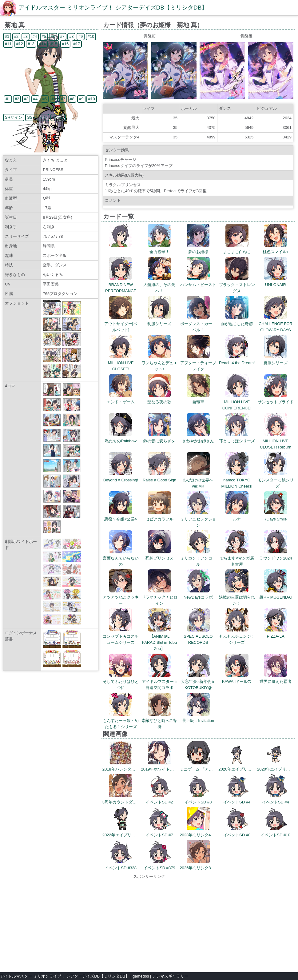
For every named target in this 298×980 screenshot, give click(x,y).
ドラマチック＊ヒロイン (159, 597)
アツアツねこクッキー (121, 597)
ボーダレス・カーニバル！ (198, 324)
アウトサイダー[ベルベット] (121, 324)
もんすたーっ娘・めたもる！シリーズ (121, 721)
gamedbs (141, 976)
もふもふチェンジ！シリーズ (237, 636)
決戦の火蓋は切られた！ (237, 597)
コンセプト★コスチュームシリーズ (121, 636)
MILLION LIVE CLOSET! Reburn (276, 441)
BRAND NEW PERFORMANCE (121, 285)
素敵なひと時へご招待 (159, 721)
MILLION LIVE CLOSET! (121, 363)
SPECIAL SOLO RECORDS (198, 636)
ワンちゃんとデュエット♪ (159, 363)
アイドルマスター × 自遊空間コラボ (159, 681)
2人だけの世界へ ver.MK (200, 480)
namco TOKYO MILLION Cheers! (237, 480)
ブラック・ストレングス (237, 285)
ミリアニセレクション (198, 519)
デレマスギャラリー (170, 976)
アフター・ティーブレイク (198, 363)
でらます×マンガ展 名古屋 (237, 558)
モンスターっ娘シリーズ (276, 480)
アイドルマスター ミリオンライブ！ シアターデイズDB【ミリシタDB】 (113, 8)
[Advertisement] (149, 923)
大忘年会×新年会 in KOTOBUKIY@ (198, 681)
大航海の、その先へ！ (159, 285)
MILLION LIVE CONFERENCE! (237, 402)
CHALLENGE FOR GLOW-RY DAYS (276, 324)
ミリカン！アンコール (198, 558)
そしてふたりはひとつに (121, 681)
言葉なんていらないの (121, 558)
